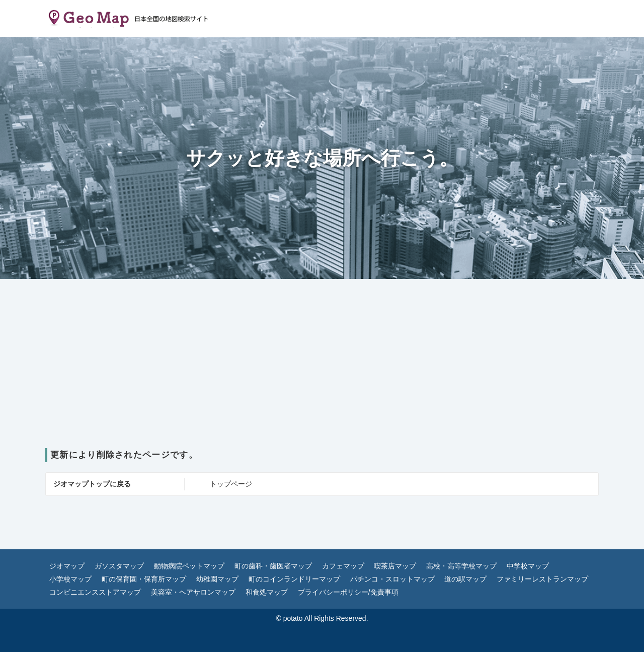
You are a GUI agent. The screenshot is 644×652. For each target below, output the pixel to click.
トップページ (231, 484)
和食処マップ (267, 592)
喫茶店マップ (395, 566)
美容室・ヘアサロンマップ (193, 592)
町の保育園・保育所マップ (144, 579)
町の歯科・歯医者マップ (273, 566)
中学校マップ (528, 566)
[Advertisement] (322, 373)
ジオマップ (67, 566)
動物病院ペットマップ (189, 566)
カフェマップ (343, 566)
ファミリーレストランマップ (542, 579)
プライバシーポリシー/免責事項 (348, 592)
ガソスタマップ (119, 566)
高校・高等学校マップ (461, 566)
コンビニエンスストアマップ (95, 592)
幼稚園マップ (217, 579)
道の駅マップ (465, 579)
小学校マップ (70, 579)
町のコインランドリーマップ (294, 579)
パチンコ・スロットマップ (392, 579)
